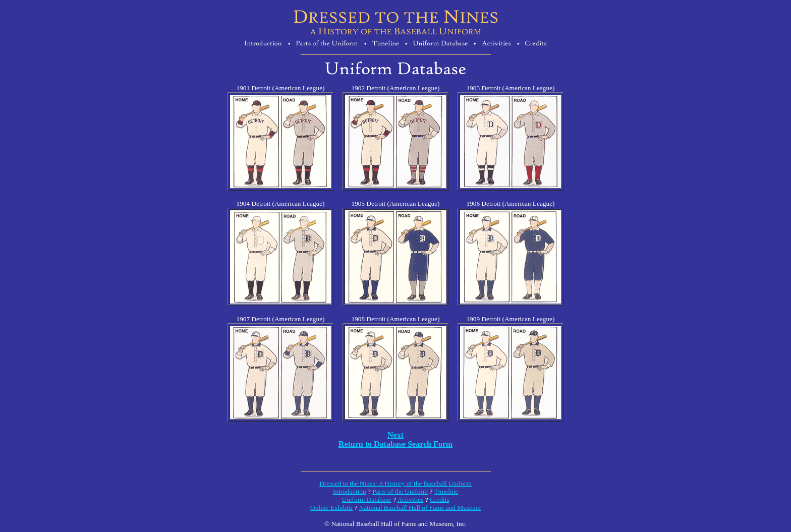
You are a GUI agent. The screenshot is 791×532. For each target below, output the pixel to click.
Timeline (446, 491)
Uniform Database (367, 499)
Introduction (350, 491)
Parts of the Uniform (400, 491)
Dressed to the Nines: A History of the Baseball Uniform (395, 483)
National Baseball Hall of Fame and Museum (420, 508)
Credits (440, 499)
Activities (411, 499)
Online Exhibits (331, 508)
